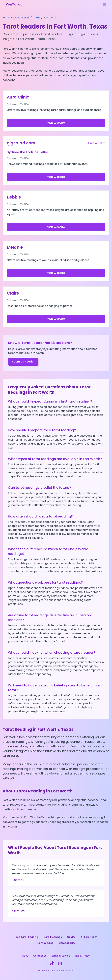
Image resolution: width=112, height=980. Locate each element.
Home (6, 18)
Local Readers (21, 18)
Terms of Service (60, 956)
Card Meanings (53, 937)
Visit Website (56, 123)
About (26, 956)
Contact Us (40, 956)
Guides (71, 937)
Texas (37, 18)
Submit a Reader (23, 362)
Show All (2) (97, 143)
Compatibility (67, 943)
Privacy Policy (82, 956)
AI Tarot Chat (89, 937)
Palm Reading (45, 943)
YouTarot (14, 4)
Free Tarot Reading (27, 937)
